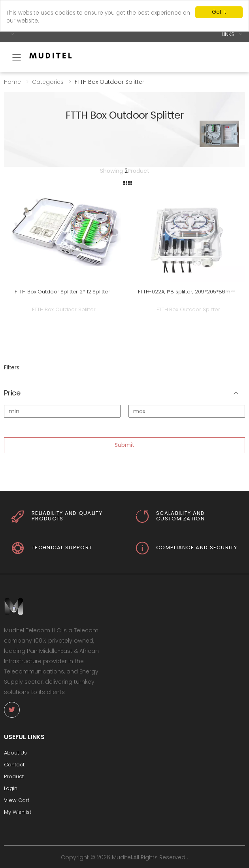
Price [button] (12, 393)
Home (12, 81)
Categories (48, 81)
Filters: (12, 367)
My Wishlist (18, 812)
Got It (219, 12)
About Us (15, 753)
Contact (14, 765)
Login (11, 788)
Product (14, 776)
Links (228, 34)
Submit (124, 445)
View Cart (17, 800)
